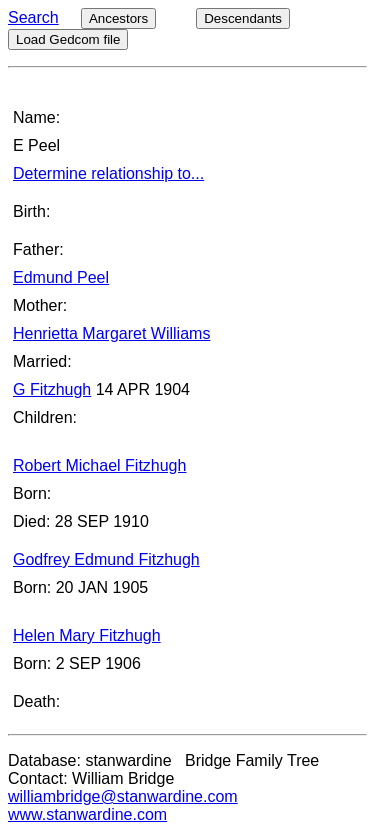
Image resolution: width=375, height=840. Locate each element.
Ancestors (118, 18)
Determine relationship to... (108, 173)
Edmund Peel (61, 277)
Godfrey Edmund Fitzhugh (106, 559)
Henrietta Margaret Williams (111, 333)
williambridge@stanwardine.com (123, 796)
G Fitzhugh (52, 389)
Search (33, 17)
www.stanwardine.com (87, 814)
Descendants (243, 18)
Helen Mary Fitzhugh (87, 635)
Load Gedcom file (68, 39)
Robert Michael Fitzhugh (99, 465)
